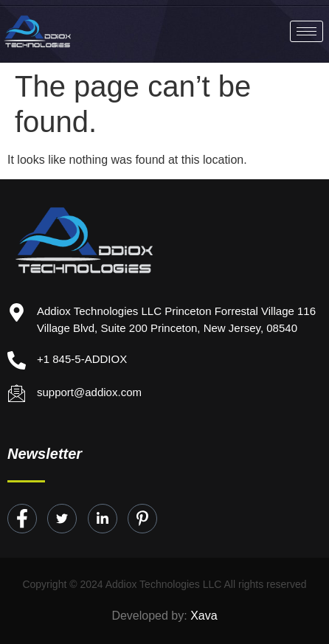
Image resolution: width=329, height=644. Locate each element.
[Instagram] (142, 519)
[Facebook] (22, 519)
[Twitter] (62, 519)
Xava (204, 616)
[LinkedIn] (103, 519)
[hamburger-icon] (307, 31)
